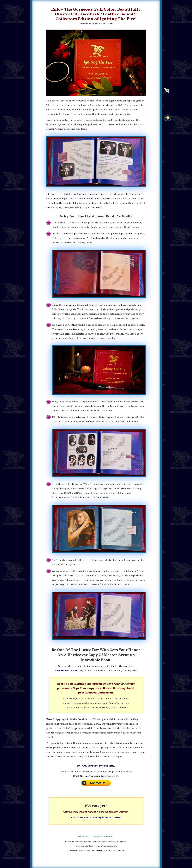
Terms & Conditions (85, 836)
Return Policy (109, 836)
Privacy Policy (98, 836)
